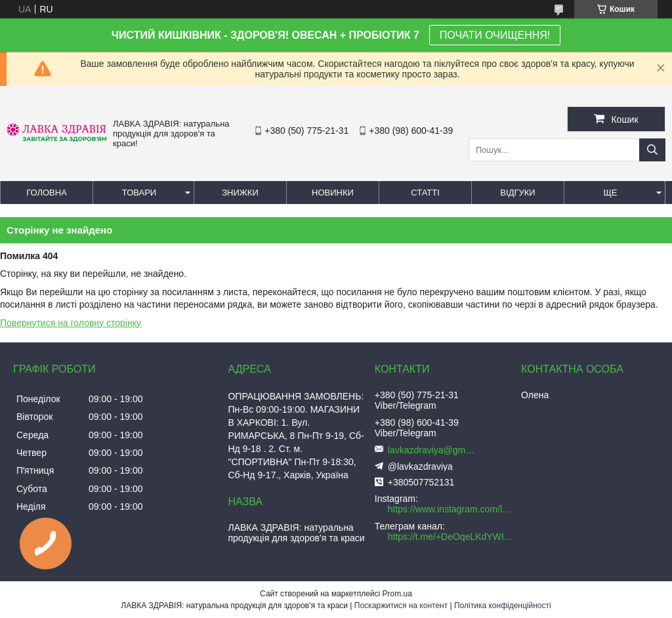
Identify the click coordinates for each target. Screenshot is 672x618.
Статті (425, 193)
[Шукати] (652, 150)
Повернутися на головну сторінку (71, 323)
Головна (47, 193)
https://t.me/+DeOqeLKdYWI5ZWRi (451, 537)
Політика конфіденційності (503, 606)
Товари (139, 193)
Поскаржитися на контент (401, 606)
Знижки (240, 193)
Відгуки (517, 193)
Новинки (333, 193)
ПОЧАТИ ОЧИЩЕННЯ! (495, 35)
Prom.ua (397, 594)
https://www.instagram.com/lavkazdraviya (451, 509)
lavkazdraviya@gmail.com (434, 450)
